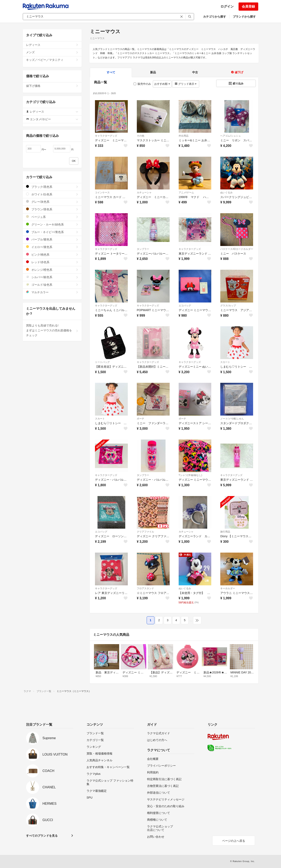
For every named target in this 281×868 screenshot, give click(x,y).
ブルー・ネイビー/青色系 (52, 232)
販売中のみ (142, 84)
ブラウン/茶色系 (52, 209)
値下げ (237, 72)
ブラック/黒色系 (52, 187)
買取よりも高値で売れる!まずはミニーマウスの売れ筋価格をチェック (52, 330)
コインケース (102, 193)
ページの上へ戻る (234, 841)
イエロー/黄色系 (52, 247)
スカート (225, 362)
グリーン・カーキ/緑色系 (52, 224)
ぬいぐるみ (226, 193)
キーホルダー (228, 588)
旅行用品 (225, 532)
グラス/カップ (228, 306)
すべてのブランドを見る (42, 836)
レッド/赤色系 (52, 262)
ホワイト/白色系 (52, 194)
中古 (195, 72)
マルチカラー (52, 292)
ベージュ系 (52, 217)
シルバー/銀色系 (52, 277)
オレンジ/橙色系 (52, 270)
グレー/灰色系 (52, 202)
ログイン (227, 6)
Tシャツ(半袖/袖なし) (190, 475)
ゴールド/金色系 (52, 285)
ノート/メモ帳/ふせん (232, 419)
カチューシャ (144, 193)
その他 (140, 136)
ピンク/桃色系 (52, 254)
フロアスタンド (145, 588)
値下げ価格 (52, 86)
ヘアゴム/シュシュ (230, 136)
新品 (153, 72)
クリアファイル (145, 532)
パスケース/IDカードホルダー (237, 249)
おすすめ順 (162, 84)
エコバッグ (185, 306)
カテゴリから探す (215, 17)
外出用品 (184, 136)
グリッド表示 (186, 84)
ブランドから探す (244, 17)
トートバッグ (102, 362)
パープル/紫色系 (52, 239)
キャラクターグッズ (106, 136)
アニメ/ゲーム (186, 193)
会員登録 (248, 6)
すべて (111, 72)
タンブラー (143, 249)
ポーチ (140, 419)
